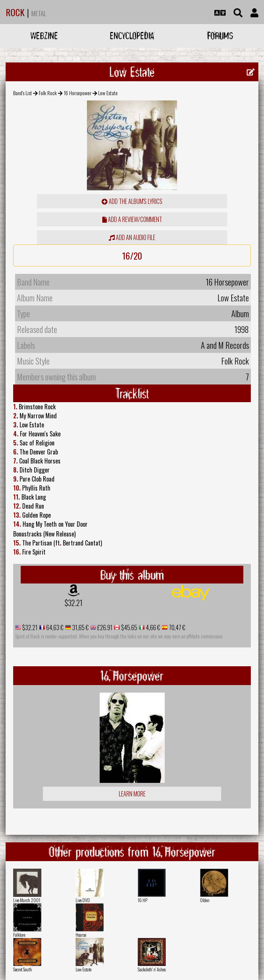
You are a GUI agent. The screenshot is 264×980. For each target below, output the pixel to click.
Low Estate (83, 969)
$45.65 (129, 628)
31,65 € (80, 628)
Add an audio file (132, 237)
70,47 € (177, 628)
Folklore (19, 935)
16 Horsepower (78, 93)
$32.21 (74, 603)
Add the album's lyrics (132, 201)
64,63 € (54, 628)
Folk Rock (48, 93)
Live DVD (83, 900)
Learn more (132, 794)
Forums (220, 36)
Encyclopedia (132, 36)
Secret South (23, 969)
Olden (205, 900)
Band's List (23, 93)
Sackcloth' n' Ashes (152, 969)
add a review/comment (132, 219)
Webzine (44, 36)
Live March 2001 (27, 900)
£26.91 (104, 628)
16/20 (132, 255)
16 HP (143, 900)
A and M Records (225, 345)
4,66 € (152, 628)
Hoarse (81, 935)
